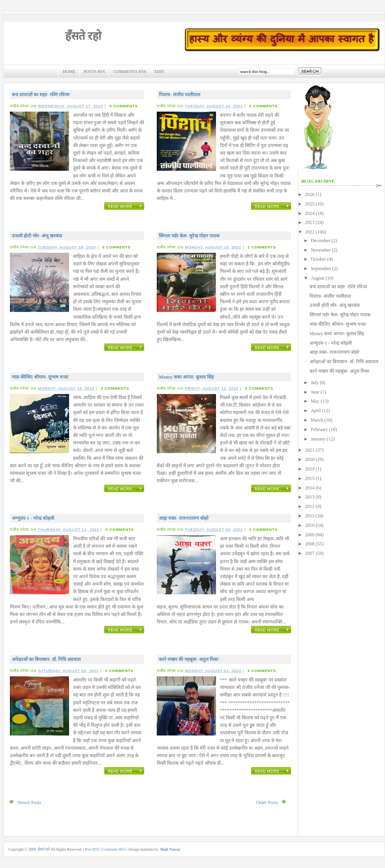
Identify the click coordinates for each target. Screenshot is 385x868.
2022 (310, 232)
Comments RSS (130, 71)
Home (69, 71)
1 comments (262, 247)
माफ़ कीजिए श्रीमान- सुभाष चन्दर (40, 377)
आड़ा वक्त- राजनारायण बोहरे (184, 518)
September (321, 269)
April (316, 411)
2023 (310, 222)
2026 (310, 194)
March (317, 420)
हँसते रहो (83, 36)
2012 (310, 506)
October (318, 259)
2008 (310, 544)
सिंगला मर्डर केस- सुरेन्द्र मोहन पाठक (189, 236)
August (318, 278)
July (315, 383)
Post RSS (92, 849)
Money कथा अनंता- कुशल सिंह (186, 377)
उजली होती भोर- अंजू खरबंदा (37, 236)
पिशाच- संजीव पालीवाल (179, 95)
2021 (310, 450)
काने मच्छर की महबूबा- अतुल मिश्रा (189, 659)
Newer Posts (29, 803)
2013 (310, 497)
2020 (310, 459)
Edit (159, 71)
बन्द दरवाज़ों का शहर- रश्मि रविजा (41, 95)
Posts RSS (94, 71)
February (319, 429)
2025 (310, 204)
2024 (310, 213)
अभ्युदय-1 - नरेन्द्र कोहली (33, 518)
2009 (310, 535)
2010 (310, 525)
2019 (310, 469)
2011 (310, 516)
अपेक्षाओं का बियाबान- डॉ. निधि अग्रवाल (46, 659)
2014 (310, 488)
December (320, 241)
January (318, 439)
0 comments (124, 106)
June (315, 392)
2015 (310, 478)
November (321, 250)
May (315, 401)
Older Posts (267, 803)
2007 (310, 553)
